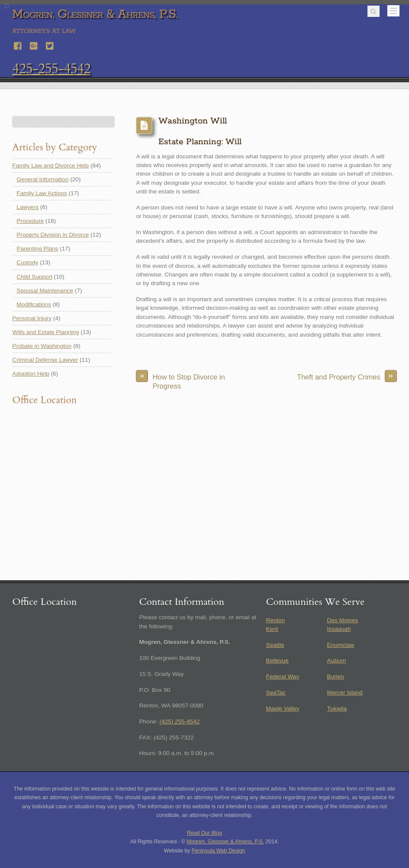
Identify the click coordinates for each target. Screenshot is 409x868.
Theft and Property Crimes (347, 376)
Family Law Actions (42, 193)
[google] (34, 45)
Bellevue (277, 661)
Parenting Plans (37, 249)
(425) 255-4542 (179, 722)
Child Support (34, 277)
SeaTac (276, 693)
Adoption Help (31, 374)
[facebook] (18, 45)
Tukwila (337, 709)
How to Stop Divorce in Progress (180, 380)
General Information (42, 179)
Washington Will (193, 121)
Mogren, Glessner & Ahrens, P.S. (226, 842)
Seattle (275, 645)
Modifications (34, 304)
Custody (27, 262)
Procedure (30, 221)
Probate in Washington (42, 346)
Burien (336, 677)
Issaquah (339, 629)
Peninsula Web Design (219, 851)
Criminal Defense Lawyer (45, 360)
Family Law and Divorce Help (50, 166)
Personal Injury (32, 318)
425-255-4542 (51, 69)
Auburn (337, 661)
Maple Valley (283, 709)
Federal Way (283, 677)
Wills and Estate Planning (45, 332)
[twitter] (50, 45)
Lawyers (27, 207)
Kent (272, 629)
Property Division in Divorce (53, 235)
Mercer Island (345, 693)
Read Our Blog (204, 833)
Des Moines (343, 620)
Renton (276, 620)
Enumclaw (341, 645)
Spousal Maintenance (45, 291)
